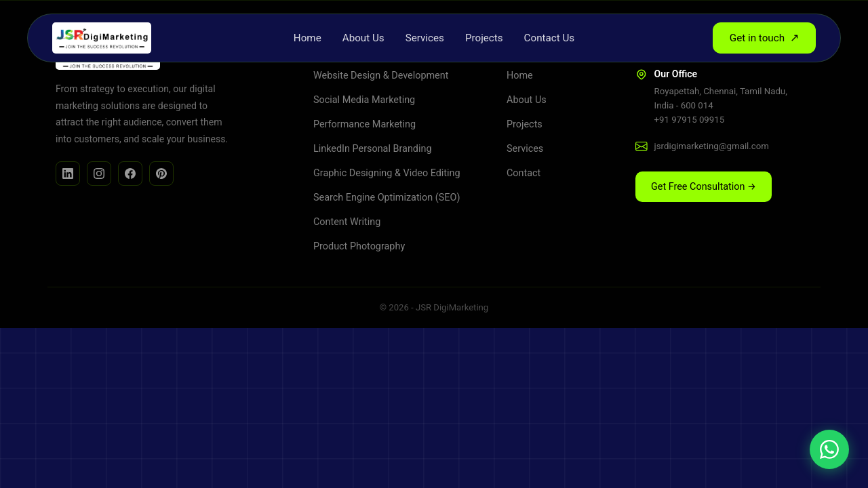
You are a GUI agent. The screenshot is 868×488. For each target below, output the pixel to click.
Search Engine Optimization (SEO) (387, 198)
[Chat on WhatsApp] (829, 449)
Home (308, 38)
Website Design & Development (381, 76)
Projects (484, 38)
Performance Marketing (364, 124)
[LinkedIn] (68, 174)
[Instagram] (99, 174)
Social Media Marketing (364, 100)
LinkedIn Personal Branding (372, 149)
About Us (363, 38)
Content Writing (347, 222)
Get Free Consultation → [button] (704, 187)
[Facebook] (130, 174)
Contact (524, 173)
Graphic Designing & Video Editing (387, 173)
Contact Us (550, 38)
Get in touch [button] (764, 38)
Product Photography (359, 246)
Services (425, 38)
